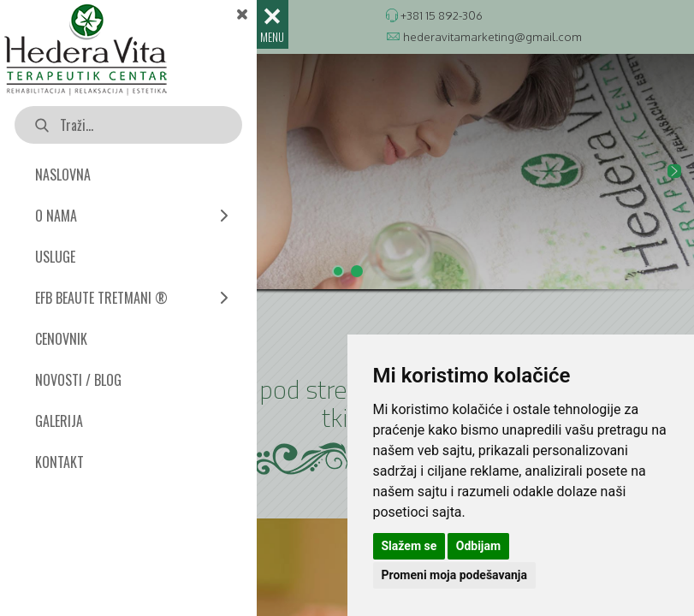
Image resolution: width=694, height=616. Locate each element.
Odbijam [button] (478, 546)
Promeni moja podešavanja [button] (454, 575)
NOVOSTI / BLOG (78, 380)
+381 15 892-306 (442, 15)
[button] (347, 172)
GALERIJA (59, 421)
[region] (347, 187)
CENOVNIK (61, 339)
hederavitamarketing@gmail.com (492, 36)
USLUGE (55, 257)
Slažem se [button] (409, 546)
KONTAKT (59, 462)
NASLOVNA (63, 175)
